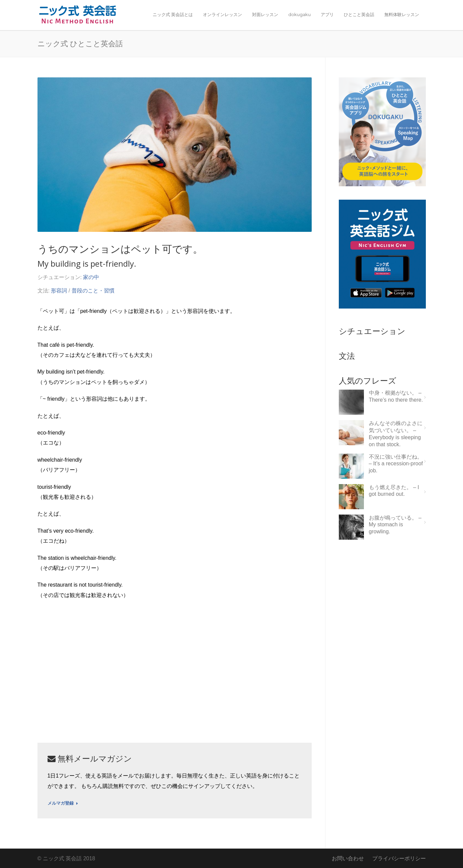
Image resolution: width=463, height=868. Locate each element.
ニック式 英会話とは (173, 14)
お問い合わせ (348, 858)
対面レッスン (265, 14)
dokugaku (299, 14)
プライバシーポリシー (399, 858)
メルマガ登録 (63, 803)
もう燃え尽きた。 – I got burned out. (394, 491)
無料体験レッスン (402, 14)
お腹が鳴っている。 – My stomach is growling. (395, 525)
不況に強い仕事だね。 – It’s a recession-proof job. (396, 464)
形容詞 (59, 291)
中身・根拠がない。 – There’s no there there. (396, 396)
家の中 (91, 277)
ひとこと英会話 (359, 14)
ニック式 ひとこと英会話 (80, 43)
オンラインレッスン (222, 14)
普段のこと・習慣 (93, 291)
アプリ (327, 14)
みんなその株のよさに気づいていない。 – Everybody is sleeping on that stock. (396, 434)
